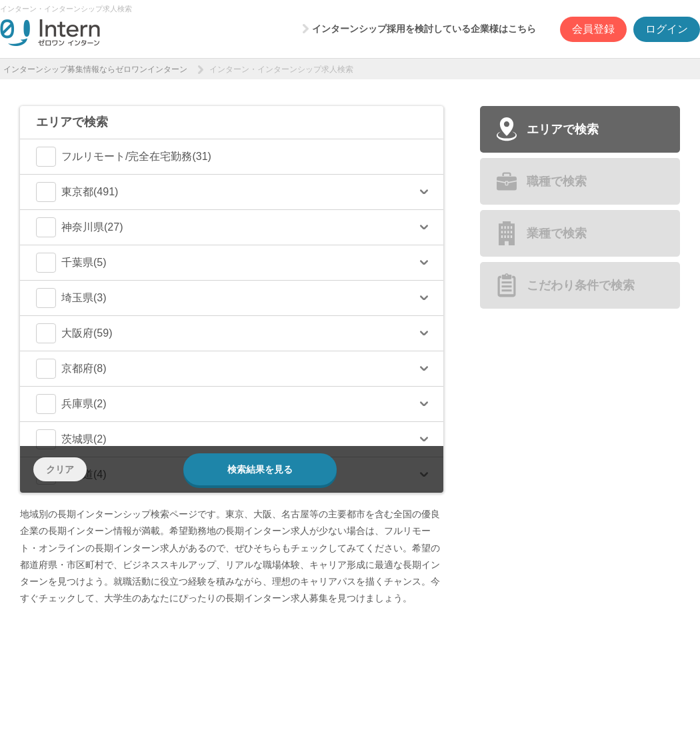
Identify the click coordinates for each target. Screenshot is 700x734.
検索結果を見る (260, 469)
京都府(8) (71, 369)
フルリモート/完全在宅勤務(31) (124, 157)
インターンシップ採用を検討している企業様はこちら (424, 29)
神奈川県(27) (79, 227)
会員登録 (593, 29)
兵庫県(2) (71, 404)
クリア (60, 469)
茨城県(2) (71, 439)
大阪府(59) (74, 333)
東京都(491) (77, 192)
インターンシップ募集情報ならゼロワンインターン (95, 69)
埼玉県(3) (71, 298)
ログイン (667, 29)
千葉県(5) (71, 263)
